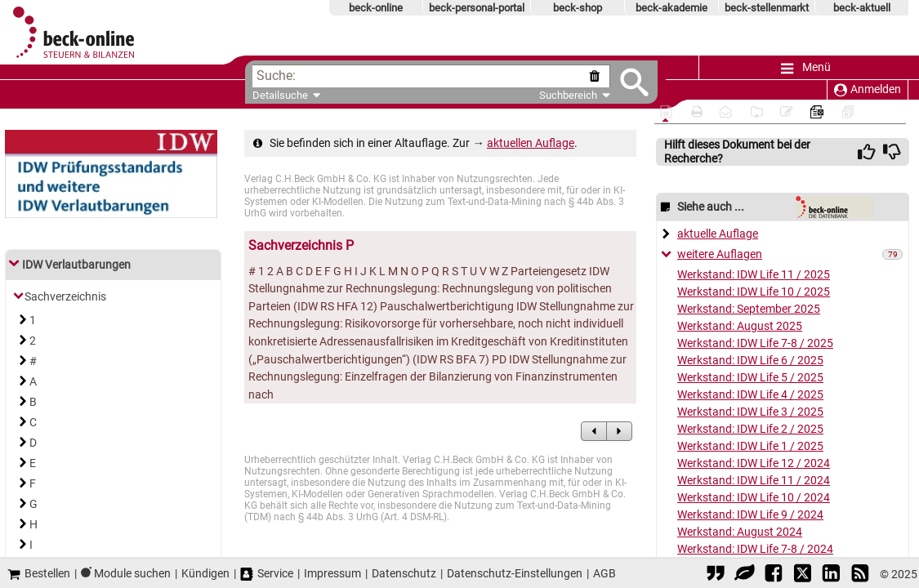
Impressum (332, 573)
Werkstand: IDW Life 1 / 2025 (750, 446)
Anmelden (868, 89)
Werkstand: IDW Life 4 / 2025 (750, 395)
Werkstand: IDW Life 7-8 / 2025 (755, 343)
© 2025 (899, 574)
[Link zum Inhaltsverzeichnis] (14, 265)
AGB (604, 573)
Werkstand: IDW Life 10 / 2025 (754, 292)
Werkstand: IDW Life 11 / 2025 (754, 275)
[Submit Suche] (634, 82)
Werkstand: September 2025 (749, 309)
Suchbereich (575, 95)
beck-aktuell (862, 8)
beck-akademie (671, 8)
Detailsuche (280, 95)
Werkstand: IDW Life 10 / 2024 (754, 498)
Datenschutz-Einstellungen (515, 573)
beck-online (376, 8)
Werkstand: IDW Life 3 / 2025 (750, 412)
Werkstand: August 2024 (740, 532)
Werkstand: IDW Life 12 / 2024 (754, 463)
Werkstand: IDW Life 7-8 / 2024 (755, 549)
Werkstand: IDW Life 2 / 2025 (750, 429)
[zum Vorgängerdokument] (594, 431)
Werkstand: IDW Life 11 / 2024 (754, 481)
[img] (867, 152)
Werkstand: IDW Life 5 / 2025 (750, 378)
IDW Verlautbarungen (76, 265)
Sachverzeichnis (65, 297)
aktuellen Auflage (531, 143)
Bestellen (39, 574)
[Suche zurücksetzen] (598, 76)
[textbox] (441, 76)
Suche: (276, 76)
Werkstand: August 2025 (740, 326)
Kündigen (205, 573)
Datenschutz (404, 573)
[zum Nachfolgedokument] (619, 431)
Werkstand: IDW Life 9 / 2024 (750, 515)
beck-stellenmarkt (767, 8)
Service (267, 574)
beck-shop (578, 8)
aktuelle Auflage (718, 234)
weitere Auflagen (720, 254)
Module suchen (132, 573)
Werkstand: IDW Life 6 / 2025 (750, 361)
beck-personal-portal (477, 8)
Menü (806, 68)
